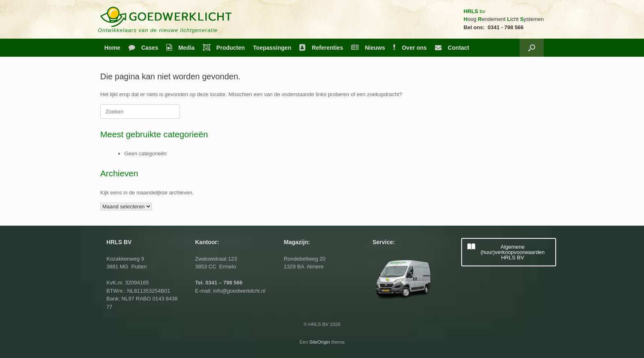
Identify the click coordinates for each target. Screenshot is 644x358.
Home (112, 48)
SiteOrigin (320, 342)
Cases (143, 48)
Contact (452, 48)
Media (181, 48)
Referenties (321, 48)
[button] (532, 48)
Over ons (410, 48)
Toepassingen (272, 48)
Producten (224, 48)
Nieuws (368, 48)
